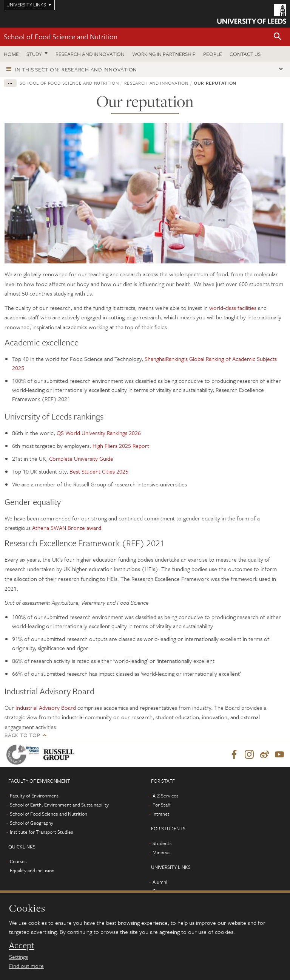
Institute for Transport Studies (41, 832)
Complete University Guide (81, 458)
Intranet (161, 814)
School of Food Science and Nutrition (61, 36)
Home (11, 54)
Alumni (160, 882)
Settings (19, 957)
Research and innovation (90, 54)
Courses (18, 861)
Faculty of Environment (34, 796)
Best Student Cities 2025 (99, 471)
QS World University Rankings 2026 (99, 433)
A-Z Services (165, 796)
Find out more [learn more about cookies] (26, 966)
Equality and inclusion (32, 870)
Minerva (161, 852)
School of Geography (32, 823)
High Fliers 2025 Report (121, 446)
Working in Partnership (164, 54)
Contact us (245, 54)
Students (162, 843)
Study (34, 54)
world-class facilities (234, 308)
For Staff (162, 805)
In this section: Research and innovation (76, 69)
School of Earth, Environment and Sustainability (59, 805)
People (213, 54)
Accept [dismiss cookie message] (22, 945)
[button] (278, 37)
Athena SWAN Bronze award (67, 528)
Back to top (22, 735)
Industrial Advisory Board (46, 708)
